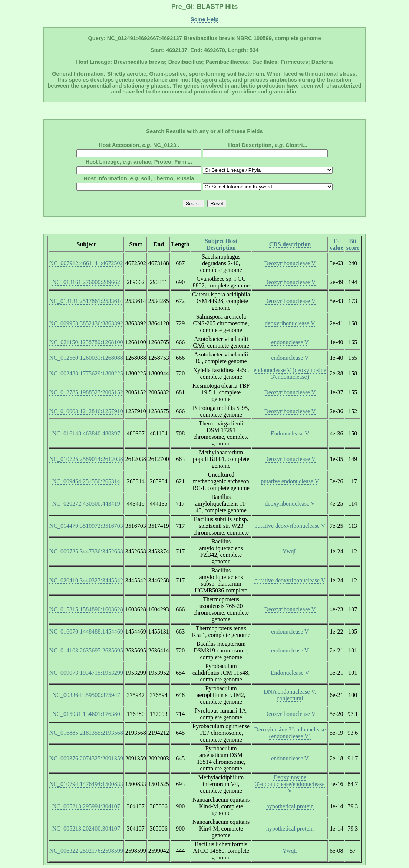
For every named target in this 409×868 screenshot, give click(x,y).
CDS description (290, 244)
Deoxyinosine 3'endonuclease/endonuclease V (290, 784)
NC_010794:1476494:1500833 (86, 784)
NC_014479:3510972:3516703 (86, 526)
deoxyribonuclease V (290, 323)
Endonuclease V (290, 433)
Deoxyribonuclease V (290, 263)
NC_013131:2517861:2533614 (86, 301)
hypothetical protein (290, 806)
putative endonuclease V (290, 481)
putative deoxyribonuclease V (290, 526)
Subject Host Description (221, 244)
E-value (336, 244)
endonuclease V (290, 342)
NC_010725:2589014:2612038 (86, 459)
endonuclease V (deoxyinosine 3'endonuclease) (290, 373)
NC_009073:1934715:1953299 (86, 673)
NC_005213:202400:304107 (86, 828)
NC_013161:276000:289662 (86, 282)
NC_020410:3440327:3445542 (86, 580)
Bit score (353, 244)
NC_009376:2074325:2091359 (86, 758)
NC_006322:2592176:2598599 (86, 851)
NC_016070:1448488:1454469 (86, 632)
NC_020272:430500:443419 (86, 504)
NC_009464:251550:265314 (86, 481)
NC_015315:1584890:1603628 (86, 609)
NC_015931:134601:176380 (86, 714)
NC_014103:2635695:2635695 (86, 650)
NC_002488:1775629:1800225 (86, 373)
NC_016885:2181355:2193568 (86, 733)
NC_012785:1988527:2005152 (86, 392)
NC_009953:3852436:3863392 (86, 323)
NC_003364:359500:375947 (86, 695)
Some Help (205, 19)
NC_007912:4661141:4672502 (86, 263)
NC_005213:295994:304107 (86, 806)
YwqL (290, 551)
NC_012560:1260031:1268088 (86, 358)
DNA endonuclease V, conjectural (290, 695)
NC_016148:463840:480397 (86, 433)
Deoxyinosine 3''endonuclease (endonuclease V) (290, 733)
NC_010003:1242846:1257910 (86, 411)
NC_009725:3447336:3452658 (86, 551)
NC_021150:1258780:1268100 (86, 342)
